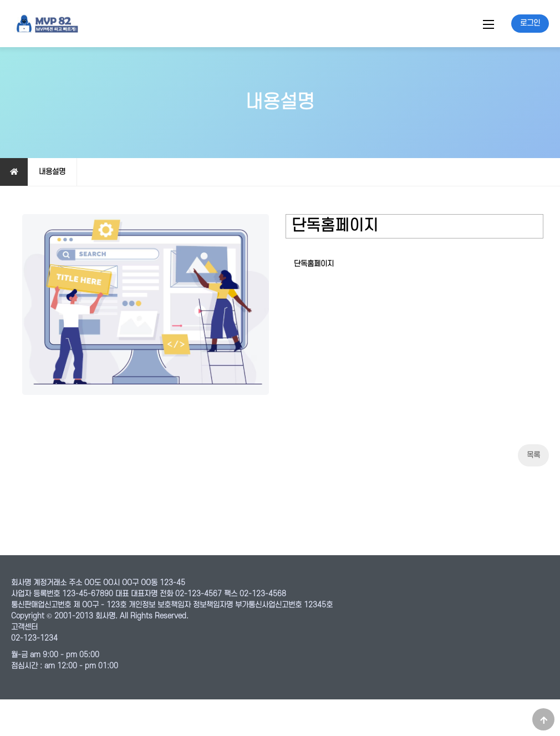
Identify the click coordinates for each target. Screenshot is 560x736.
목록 (533, 492)
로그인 (530, 23)
